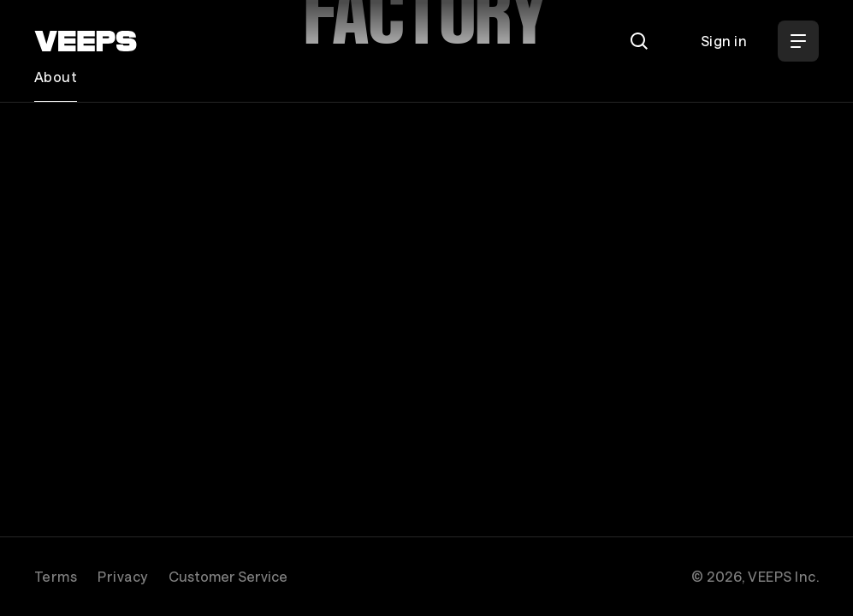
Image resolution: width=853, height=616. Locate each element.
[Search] (639, 41)
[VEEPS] (86, 41)
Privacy (122, 576)
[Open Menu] (798, 41)
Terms (56, 576)
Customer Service (228, 576)
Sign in (724, 41)
